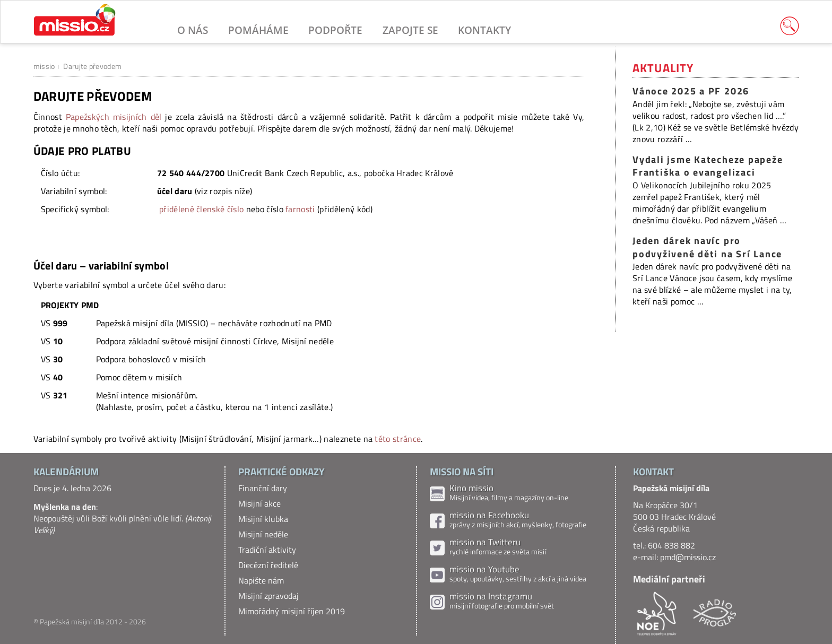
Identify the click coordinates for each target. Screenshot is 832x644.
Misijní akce (259, 503)
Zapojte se (410, 30)
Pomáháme (258, 30)
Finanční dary (263, 488)
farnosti (300, 209)
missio (44, 66)
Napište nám (261, 580)
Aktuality (663, 68)
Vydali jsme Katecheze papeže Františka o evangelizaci (708, 166)
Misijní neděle (263, 534)
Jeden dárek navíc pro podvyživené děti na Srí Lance (707, 247)
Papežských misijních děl (114, 117)
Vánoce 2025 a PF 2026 (691, 91)
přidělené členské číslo (201, 209)
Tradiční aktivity (267, 550)
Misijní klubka (263, 519)
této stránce (398, 439)
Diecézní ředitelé (268, 565)
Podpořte (335, 30)
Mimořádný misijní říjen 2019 (292, 611)
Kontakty (484, 30)
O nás (193, 30)
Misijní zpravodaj (268, 596)
